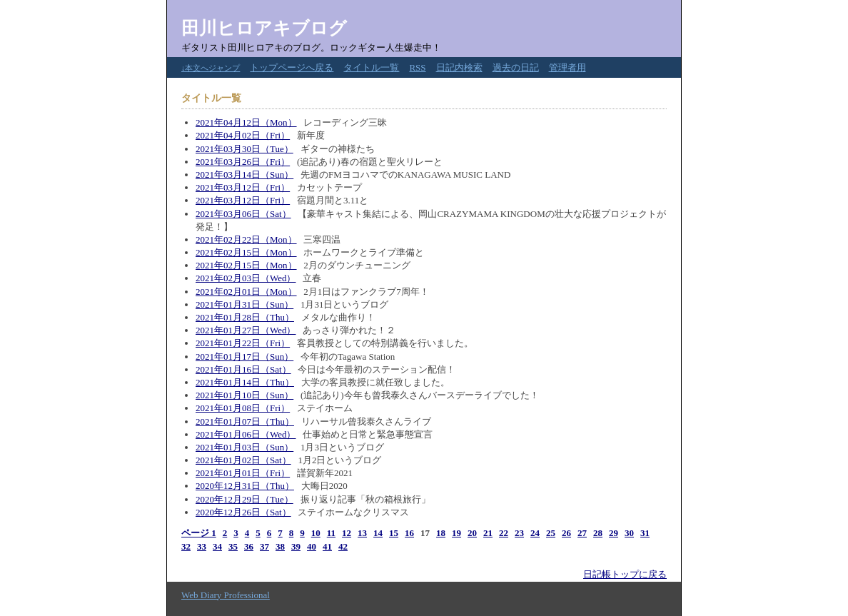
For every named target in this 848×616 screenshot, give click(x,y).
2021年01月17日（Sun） (244, 357)
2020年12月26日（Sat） (243, 512)
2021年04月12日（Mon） (246, 122)
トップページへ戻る (292, 67)
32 (186, 546)
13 (362, 533)
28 (598, 533)
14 (378, 533)
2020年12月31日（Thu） (245, 486)
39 (296, 546)
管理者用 (567, 67)
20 (472, 533)
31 (645, 533)
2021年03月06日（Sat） (243, 214)
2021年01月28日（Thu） (245, 317)
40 (312, 546)
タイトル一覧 (371, 67)
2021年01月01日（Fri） (243, 473)
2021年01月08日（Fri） (243, 408)
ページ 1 (199, 533)
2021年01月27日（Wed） (246, 330)
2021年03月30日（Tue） (244, 149)
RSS (417, 67)
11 (331, 533)
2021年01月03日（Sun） (244, 447)
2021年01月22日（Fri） (243, 343)
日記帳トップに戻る (625, 574)
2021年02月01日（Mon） (246, 292)
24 (535, 533)
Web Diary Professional (226, 595)
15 (394, 533)
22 (504, 533)
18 (441, 533)
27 (582, 533)
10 (316, 533)
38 (280, 546)
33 (202, 546)
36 (249, 546)
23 (519, 533)
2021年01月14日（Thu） (245, 382)
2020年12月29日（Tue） (244, 499)
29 (614, 533)
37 (264, 546)
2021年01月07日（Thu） (245, 421)
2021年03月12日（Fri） (243, 187)
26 (566, 533)
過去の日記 (516, 67)
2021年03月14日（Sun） (244, 175)
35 (233, 546)
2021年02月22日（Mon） (246, 239)
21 (488, 533)
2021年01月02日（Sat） (243, 460)
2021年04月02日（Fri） (243, 135)
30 (629, 533)
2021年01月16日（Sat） (243, 369)
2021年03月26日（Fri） (243, 162)
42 (343, 546)
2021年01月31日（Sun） (244, 304)
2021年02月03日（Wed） (246, 278)
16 (409, 533)
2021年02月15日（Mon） (246, 252)
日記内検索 (459, 67)
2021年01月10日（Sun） (244, 395)
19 (456, 533)
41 (327, 546)
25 (551, 533)
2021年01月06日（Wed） (246, 434)
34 (217, 546)
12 (347, 533)
